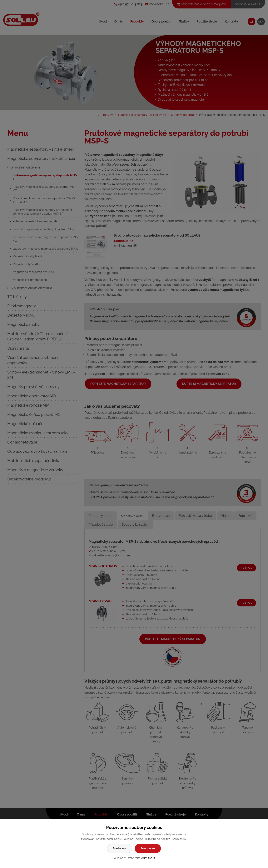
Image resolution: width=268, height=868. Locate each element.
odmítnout (148, 858)
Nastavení (120, 848)
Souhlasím (148, 848)
